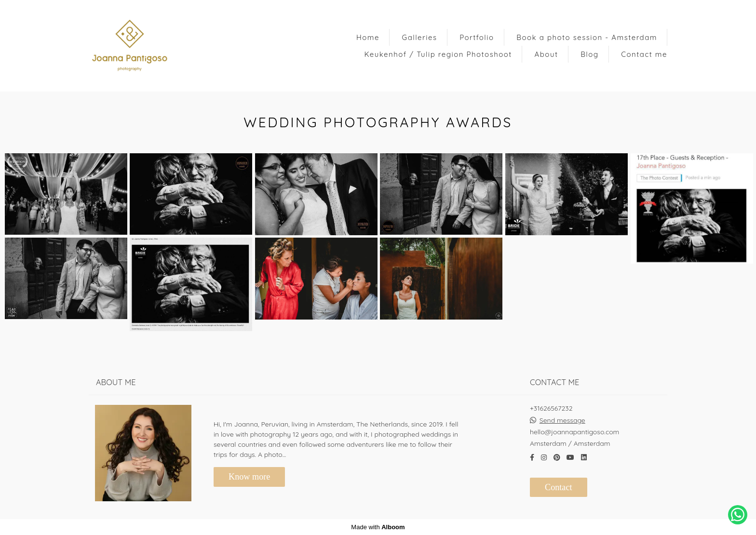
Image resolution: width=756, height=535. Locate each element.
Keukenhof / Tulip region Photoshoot (438, 54)
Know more (249, 477)
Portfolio (477, 37)
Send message (562, 420)
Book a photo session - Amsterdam (587, 37)
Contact (559, 487)
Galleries (420, 37)
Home (368, 37)
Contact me (644, 54)
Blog (589, 54)
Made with (378, 527)
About (547, 54)
